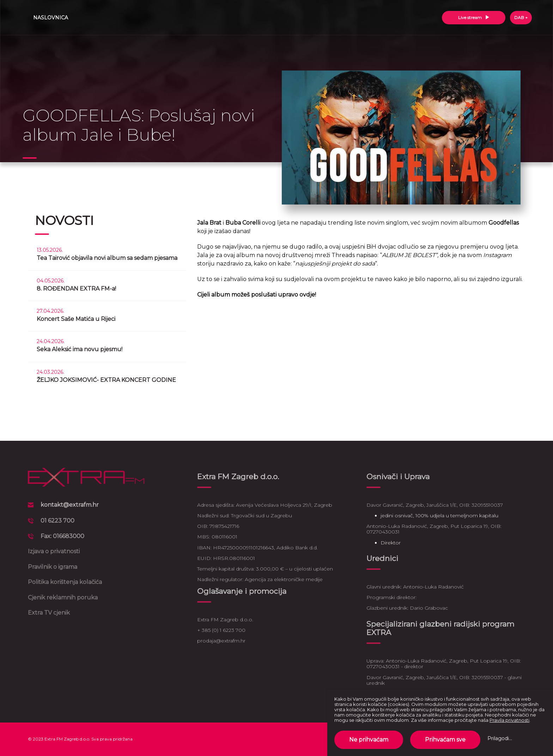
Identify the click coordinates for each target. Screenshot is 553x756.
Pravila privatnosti (509, 720)
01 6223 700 (57, 521)
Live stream (474, 17)
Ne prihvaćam (369, 740)
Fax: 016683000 (62, 536)
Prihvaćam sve (445, 740)
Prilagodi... (500, 738)
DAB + (521, 17)
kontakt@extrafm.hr (70, 505)
